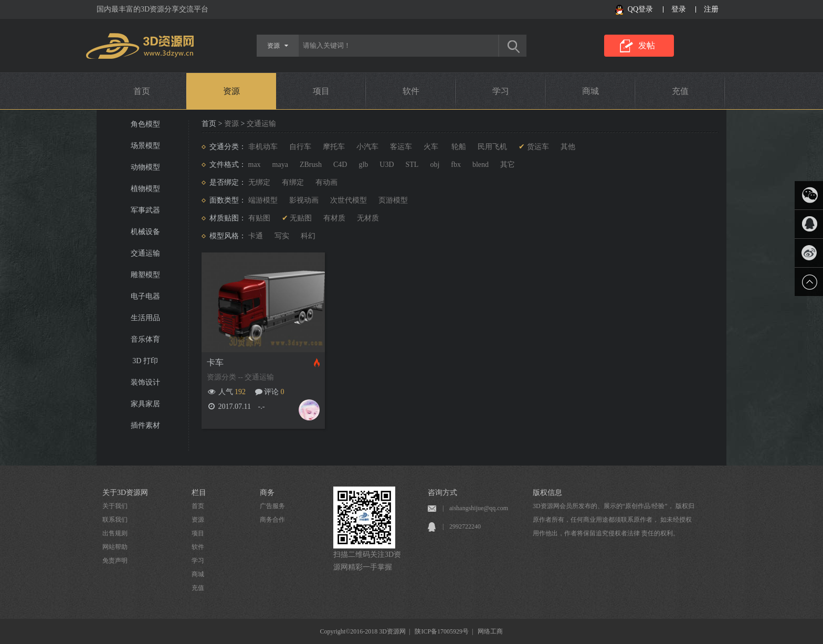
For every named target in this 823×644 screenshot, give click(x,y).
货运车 (538, 147)
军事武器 (145, 210)
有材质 (334, 218)
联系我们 (115, 520)
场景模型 (145, 146)
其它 (508, 165)
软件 (411, 91)
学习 (501, 91)
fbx (456, 165)
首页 (142, 91)
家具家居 (145, 404)
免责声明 (115, 561)
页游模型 (393, 200)
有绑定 (293, 182)
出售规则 (115, 533)
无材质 (368, 218)
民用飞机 (492, 147)
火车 (431, 147)
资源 (231, 91)
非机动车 (263, 147)
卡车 (215, 362)
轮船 (458, 147)
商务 (267, 493)
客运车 (401, 147)
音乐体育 (145, 339)
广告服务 (272, 506)
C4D (340, 165)
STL (412, 165)
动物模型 (145, 167)
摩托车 (334, 147)
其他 (568, 147)
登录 (679, 9)
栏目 (199, 493)
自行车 (300, 147)
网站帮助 (115, 547)
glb (363, 165)
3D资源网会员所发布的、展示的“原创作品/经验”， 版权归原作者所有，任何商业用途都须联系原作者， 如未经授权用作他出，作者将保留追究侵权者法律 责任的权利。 (614, 520)
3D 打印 (145, 361)
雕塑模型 (145, 275)
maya (280, 165)
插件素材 (145, 425)
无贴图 (301, 218)
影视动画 (304, 200)
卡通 (256, 236)
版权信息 (547, 493)
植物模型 (145, 189)
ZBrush (311, 165)
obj (435, 165)
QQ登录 (640, 9)
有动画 (326, 182)
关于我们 (115, 506)
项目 (321, 91)
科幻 (308, 236)
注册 (711, 9)
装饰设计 (145, 382)
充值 (680, 91)
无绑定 (259, 182)
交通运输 (145, 253)
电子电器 (145, 296)
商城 (590, 91)
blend (481, 165)
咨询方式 (442, 493)
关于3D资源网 (125, 493)
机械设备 (145, 232)
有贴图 (259, 218)
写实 (282, 236)
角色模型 (145, 124)
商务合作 (272, 520)
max (255, 165)
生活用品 (145, 318)
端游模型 (263, 200)
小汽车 (367, 147)
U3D (387, 165)
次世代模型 (349, 200)
